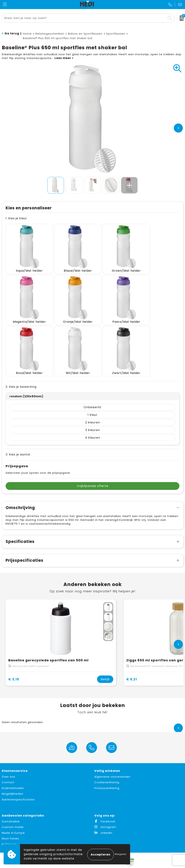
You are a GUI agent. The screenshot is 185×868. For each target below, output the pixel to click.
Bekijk (105, 664)
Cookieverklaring (107, 767)
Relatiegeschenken (50, 34)
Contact (8, 767)
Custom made (13, 812)
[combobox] (84, 18)
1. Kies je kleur (16, 218)
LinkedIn (103, 818)
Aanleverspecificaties (18, 784)
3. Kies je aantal (18, 439)
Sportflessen (116, 34)
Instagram (105, 812)
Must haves (10, 823)
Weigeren (121, 854)
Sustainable (11, 806)
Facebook (105, 806)
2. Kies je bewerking (21, 372)
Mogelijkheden (13, 779)
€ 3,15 (14, 664)
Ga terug (12, 33)
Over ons (8, 762)
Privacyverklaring (107, 773)
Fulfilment (9, 829)
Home (27, 34)
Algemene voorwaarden (112, 762)
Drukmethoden (13, 773)
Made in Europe (13, 818)
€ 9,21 (132, 664)
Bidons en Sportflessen (85, 34)
